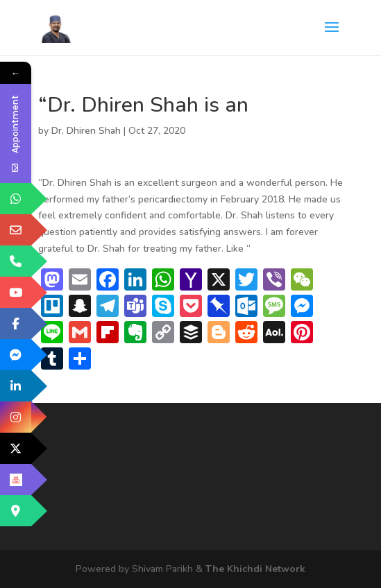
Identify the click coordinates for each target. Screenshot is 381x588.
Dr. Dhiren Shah (86, 131)
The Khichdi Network (255, 569)
